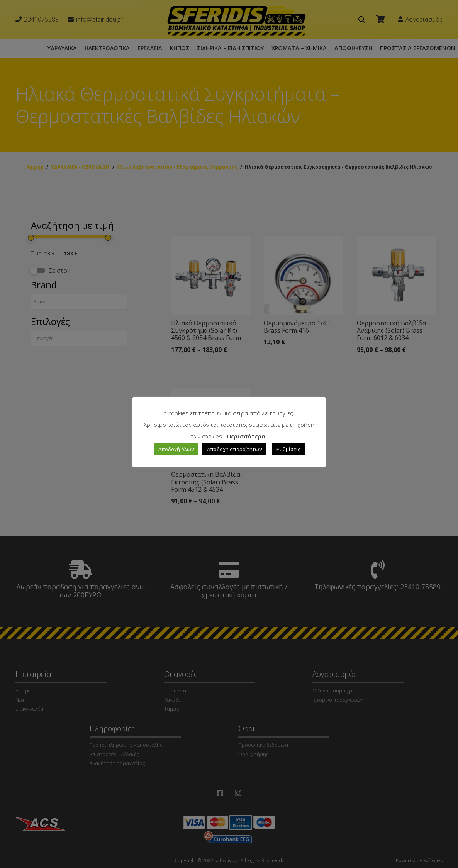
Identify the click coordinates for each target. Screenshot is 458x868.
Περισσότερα (246, 436)
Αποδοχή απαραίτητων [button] (234, 449)
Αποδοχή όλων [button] (176, 449)
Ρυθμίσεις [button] (288, 449)
